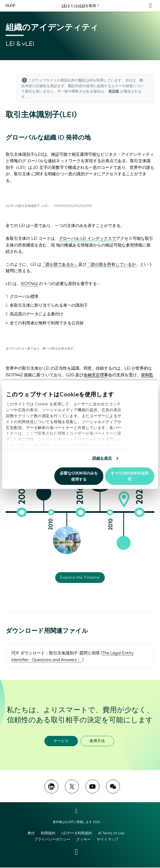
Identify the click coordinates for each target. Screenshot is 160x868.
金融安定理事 (96, 375)
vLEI (82, 6)
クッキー (83, 840)
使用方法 (97, 741)
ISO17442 (29, 284)
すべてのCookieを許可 (130, 476)
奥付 (31, 833)
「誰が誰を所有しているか (111, 264)
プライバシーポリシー (52, 840)
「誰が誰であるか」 (60, 264)
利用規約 (48, 833)
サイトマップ (108, 840)
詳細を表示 (102, 458)
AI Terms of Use (111, 833)
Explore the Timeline (80, 578)
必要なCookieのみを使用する (79, 476)
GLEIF (11, 5)
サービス (61, 741)
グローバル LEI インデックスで (87, 238)
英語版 (114, 91)
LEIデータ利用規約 (77, 833)
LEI (64, 6)
